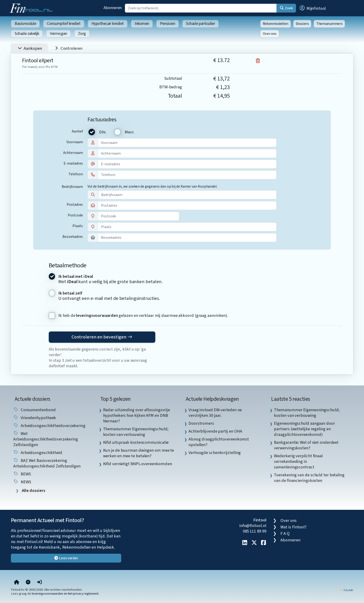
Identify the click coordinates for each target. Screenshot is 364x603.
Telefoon (76, 174)
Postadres (75, 205)
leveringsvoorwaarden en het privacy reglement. (65, 594)
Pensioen (167, 24)
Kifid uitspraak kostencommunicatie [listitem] (136, 442)
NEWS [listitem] (22, 482)
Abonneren (113, 8)
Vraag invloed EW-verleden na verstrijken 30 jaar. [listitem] (215, 413)
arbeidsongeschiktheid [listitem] (38, 453)
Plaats (78, 226)
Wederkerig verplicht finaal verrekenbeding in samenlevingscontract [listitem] (298, 461)
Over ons (270, 34)
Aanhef (77, 131)
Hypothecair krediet (108, 24)
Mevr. (130, 132)
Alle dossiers (33, 491)
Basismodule (25, 24)
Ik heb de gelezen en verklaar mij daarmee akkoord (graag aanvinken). (143, 315)
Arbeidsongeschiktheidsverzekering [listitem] (49, 426)
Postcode (75, 215)
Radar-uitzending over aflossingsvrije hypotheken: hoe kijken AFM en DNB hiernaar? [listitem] (137, 415)
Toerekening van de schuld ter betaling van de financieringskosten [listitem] (309, 478)
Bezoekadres (73, 237)
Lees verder (66, 558)
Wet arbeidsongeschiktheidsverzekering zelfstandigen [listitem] (46, 439)
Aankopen (29, 49)
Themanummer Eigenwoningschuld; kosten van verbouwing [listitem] (136, 432)
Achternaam (73, 153)
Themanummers (329, 24)
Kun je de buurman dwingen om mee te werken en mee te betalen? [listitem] (139, 453)
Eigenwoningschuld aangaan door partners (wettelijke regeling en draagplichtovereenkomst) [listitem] (304, 429)
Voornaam (75, 142)
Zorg (82, 34)
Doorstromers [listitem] (201, 423)
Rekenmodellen (276, 24)
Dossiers (302, 24)
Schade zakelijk (27, 34)
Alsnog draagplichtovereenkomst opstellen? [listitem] (219, 442)
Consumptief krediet (64, 24)
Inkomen (142, 24)
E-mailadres (73, 163)
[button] (312, 8)
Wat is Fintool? (293, 527)
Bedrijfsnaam (72, 187)
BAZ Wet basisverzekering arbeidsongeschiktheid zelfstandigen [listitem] (47, 463)
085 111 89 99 (255, 531)
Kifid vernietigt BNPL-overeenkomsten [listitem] (138, 464)
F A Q (285, 533)
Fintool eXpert (38, 61)
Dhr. (103, 132)
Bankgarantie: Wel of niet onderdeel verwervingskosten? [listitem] (306, 445)
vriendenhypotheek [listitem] (35, 418)
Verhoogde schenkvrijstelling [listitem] (215, 453)
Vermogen (58, 34)
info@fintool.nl (253, 526)
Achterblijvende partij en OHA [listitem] (215, 431)
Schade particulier (200, 24)
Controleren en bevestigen (102, 337)
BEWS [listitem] (22, 474)
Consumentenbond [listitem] (34, 410)
